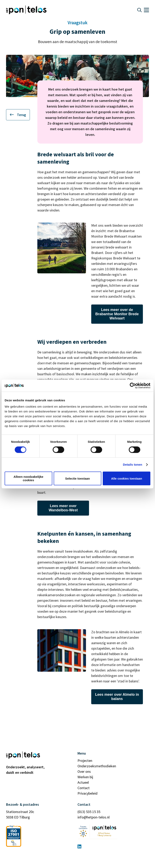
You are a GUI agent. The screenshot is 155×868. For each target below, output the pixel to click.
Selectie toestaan (78, 478)
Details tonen (132, 465)
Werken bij (85, 777)
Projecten (85, 761)
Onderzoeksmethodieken (97, 766)
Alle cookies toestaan (126, 478)
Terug (18, 115)
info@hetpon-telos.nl (94, 817)
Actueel (83, 782)
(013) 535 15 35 (89, 812)
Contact (84, 788)
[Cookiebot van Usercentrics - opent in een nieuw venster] (133, 386)
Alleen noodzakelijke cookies (28, 478)
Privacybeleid (87, 793)
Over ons (84, 771)
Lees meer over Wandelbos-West (63, 508)
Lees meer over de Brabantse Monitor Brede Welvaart (117, 314)
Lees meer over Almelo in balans (117, 697)
